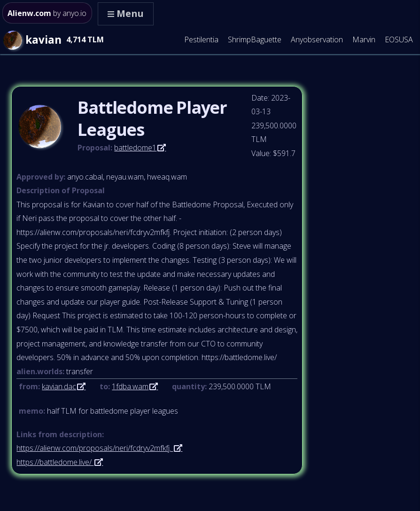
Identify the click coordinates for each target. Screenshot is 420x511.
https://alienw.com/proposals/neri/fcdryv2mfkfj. (95, 448)
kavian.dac (59, 386)
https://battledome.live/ (55, 462)
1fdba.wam (130, 386)
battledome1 (135, 148)
